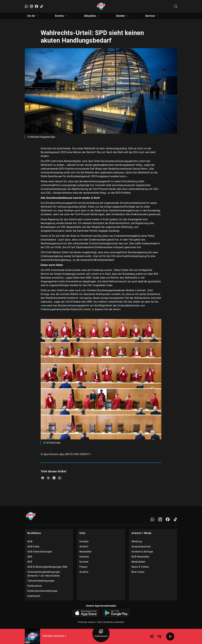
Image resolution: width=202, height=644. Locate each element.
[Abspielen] (170, 636)
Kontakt (84, 541)
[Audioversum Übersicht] (101, 634)
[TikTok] (42, 6)
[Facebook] (37, 6)
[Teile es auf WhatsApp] (60, 478)
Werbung (137, 541)
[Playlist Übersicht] (159, 636)
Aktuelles (92, 16)
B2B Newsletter (140, 557)
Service (152, 16)
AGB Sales (33, 547)
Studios (84, 572)
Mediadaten (138, 562)
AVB (30, 562)
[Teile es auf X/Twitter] (48, 478)
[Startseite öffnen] (101, 6)
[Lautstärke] (152, 636)
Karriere (84, 562)
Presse (83, 567)
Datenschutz (35, 586)
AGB (30, 541)
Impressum (34, 596)
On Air (33, 16)
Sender (123, 16)
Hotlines (84, 557)
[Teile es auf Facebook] (43, 478)
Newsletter (86, 552)
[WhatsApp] (26, 6)
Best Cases (138, 572)
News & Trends (140, 567)
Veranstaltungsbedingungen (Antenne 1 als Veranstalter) (44, 574)
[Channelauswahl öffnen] (176, 6)
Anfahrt (84, 547)
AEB (30, 557)
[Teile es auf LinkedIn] (54, 478)
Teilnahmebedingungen (41, 581)
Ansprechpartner (141, 547)
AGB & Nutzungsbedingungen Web (47, 567)
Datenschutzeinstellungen (42, 591)
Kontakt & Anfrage (142, 552)
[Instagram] (31, 6)
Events (62, 16)
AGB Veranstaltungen (40, 552)
